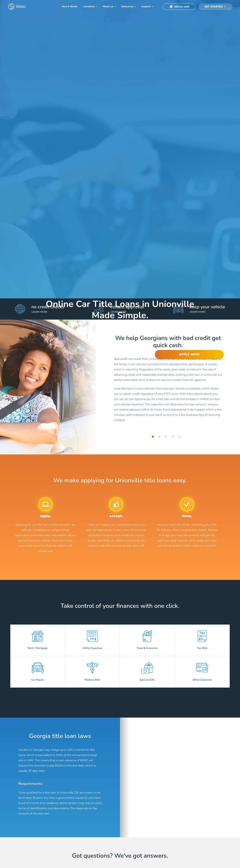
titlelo (20, 7)
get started (215, 7)
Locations (89, 6)
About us (108, 6)
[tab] (153, 437)
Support (146, 6)
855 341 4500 (180, 7)
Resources (128, 6)
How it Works (70, 6)
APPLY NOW (189, 354)
